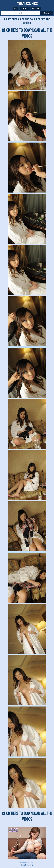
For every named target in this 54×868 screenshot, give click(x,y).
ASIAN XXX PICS (27, 3)
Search (46, 13)
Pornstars (36, 9)
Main (16, 9)
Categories (25, 9)
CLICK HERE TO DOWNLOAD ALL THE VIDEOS (27, 33)
